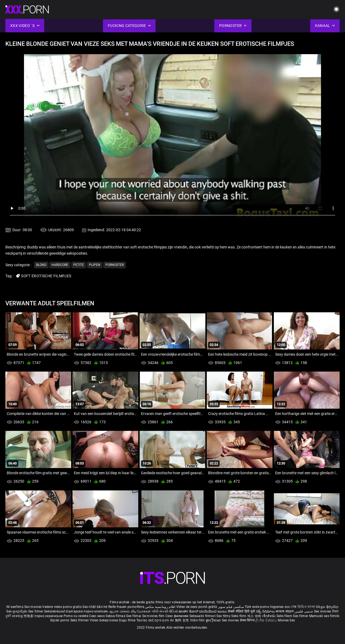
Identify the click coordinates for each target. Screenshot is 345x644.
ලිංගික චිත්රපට (267, 620)
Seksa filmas (116, 616)
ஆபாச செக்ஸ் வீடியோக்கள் (130, 611)
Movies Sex (286, 620)
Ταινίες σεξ (146, 620)
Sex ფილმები (17, 611)
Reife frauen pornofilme (126, 607)
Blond (41, 265)
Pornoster (115, 265)
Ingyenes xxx (280, 607)
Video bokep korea (104, 620)
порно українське (49, 616)
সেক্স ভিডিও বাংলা (303, 607)
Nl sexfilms (15, 607)
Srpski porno (60, 620)
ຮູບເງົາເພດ (214, 620)
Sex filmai (134, 616)
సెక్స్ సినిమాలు (266, 611)
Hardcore (60, 265)
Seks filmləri (80, 620)
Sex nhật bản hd (95, 607)
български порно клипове (87, 611)
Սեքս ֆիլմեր (327, 607)
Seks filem (285, 616)
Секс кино (97, 616)
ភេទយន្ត (18, 616)
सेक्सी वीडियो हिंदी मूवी (241, 611)
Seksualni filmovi (203, 616)
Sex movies (33, 607)
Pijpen (95, 265)
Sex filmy (224, 616)
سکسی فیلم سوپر (231, 607)
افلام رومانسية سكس (160, 607)
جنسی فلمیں (304, 611)
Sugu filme (127, 620)
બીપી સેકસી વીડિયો (165, 611)
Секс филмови (177, 616)
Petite (79, 265)
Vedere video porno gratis (62, 607)
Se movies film (154, 616)
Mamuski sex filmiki (324, 616)
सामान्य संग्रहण (285, 611)
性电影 (29, 616)
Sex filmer (36, 611)
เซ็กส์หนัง (269, 616)
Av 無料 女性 (180, 620)
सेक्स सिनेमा (248, 620)
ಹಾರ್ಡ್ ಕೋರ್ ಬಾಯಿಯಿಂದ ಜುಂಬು (203, 611)
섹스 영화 (255, 616)
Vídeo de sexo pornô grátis (197, 607)
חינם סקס (162, 620)
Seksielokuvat (55, 611)
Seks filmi (239, 616)
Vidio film (198, 620)
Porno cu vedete (76, 616)
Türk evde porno (257, 607)
